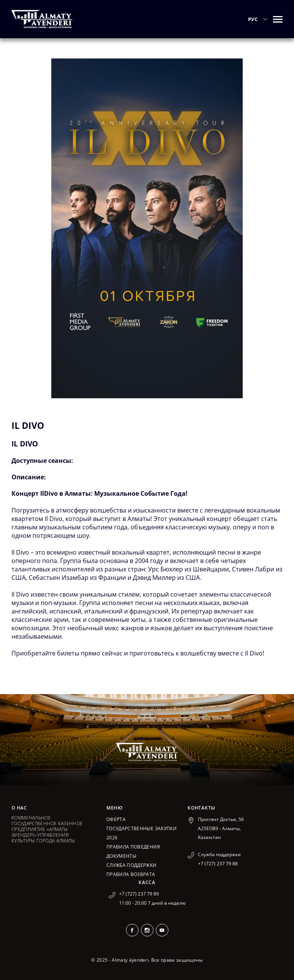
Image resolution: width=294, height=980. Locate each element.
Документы (121, 856)
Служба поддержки (131, 865)
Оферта (116, 819)
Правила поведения (133, 847)
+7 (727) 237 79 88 (218, 864)
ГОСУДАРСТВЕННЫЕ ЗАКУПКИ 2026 (141, 833)
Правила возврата (131, 874)
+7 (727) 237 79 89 (139, 894)
